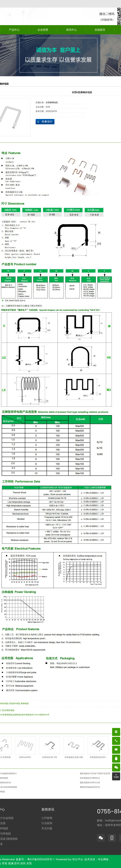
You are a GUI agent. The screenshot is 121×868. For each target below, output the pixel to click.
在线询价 (45, 122)
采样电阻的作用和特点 (90, 778)
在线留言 (100, 30)
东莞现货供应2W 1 (98, 757)
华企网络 (103, 859)
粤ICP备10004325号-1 (41, 859)
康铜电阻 (25, 703)
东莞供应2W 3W (50, 757)
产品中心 (14, 30)
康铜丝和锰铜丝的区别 (90, 787)
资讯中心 (71, 30)
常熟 (5, 863)
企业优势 (43, 30)
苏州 (17, 863)
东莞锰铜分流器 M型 (74, 757)
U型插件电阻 (14, 703)
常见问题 (47, 828)
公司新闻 (47, 818)
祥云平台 (78, 859)
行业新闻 (47, 823)
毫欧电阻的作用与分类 (90, 782)
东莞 (29, 863)
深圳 (23, 863)
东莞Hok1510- (25, 757)
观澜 (11, 863)
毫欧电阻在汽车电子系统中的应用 (95, 773)
